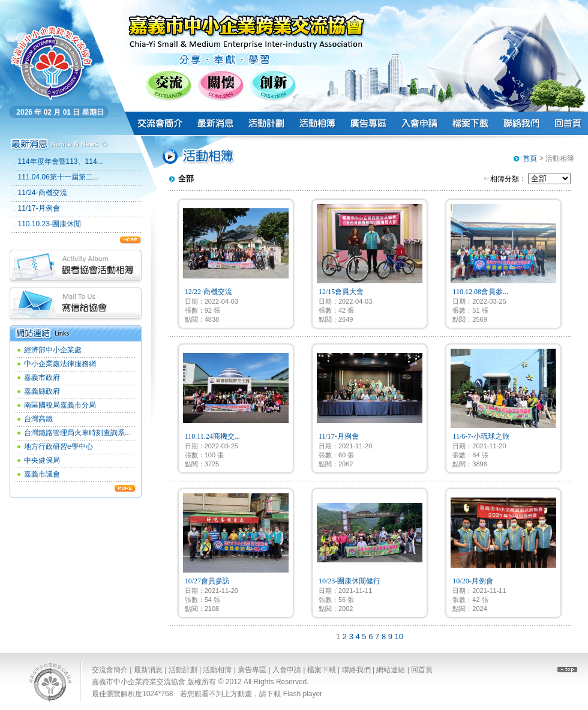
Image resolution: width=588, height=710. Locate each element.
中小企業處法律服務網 (60, 364)
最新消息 (148, 670)
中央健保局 (42, 460)
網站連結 (391, 670)
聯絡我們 (356, 670)
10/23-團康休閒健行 (349, 581)
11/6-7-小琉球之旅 (481, 436)
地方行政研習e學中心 (58, 447)
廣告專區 (252, 670)
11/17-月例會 (39, 208)
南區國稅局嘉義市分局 (60, 405)
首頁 (530, 158)
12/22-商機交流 (208, 292)
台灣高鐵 (38, 419)
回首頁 (422, 670)
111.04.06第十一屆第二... (58, 177)
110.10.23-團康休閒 (49, 224)
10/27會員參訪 (207, 581)
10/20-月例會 (472, 581)
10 (399, 636)
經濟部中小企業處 (53, 350)
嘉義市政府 (42, 378)
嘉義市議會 (42, 474)
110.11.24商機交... (212, 436)
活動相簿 (217, 670)
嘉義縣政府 (42, 391)
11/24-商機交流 (43, 193)
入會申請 (287, 670)
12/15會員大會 (341, 292)
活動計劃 (183, 670)
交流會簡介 (110, 670)
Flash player (303, 694)
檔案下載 (322, 670)
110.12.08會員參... (480, 292)
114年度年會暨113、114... (61, 161)
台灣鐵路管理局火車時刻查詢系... (77, 433)
